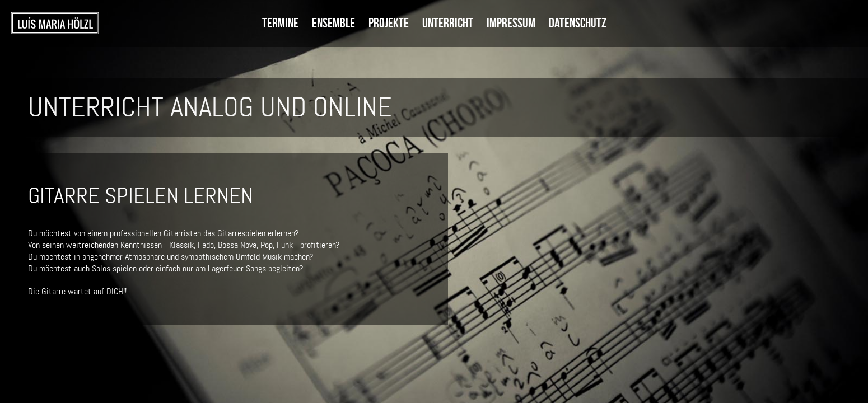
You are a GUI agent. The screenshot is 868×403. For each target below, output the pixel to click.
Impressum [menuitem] (511, 23)
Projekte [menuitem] (389, 23)
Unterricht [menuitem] (448, 23)
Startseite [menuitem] (55, 24)
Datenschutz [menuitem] (578, 23)
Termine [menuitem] (280, 23)
